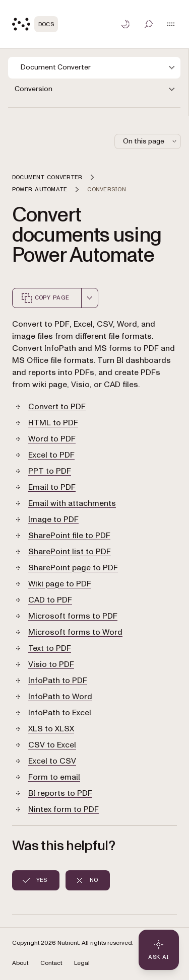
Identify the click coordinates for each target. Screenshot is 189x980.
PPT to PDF (50, 471)
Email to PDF (52, 487)
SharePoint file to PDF (69, 536)
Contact (51, 963)
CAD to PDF (50, 600)
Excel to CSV (52, 761)
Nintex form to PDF (64, 809)
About (20, 963)
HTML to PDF (53, 423)
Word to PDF (52, 439)
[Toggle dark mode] (125, 24)
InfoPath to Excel (60, 713)
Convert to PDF (57, 407)
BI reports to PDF (60, 793)
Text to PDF (50, 648)
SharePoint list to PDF (70, 552)
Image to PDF (53, 519)
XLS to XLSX (51, 729)
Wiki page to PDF (60, 584)
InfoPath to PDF (58, 681)
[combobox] (90, 298)
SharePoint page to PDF (73, 568)
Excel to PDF (51, 455)
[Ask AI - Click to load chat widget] (159, 950)
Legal (82, 963)
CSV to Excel (52, 745)
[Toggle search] (149, 24)
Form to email (54, 777)
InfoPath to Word (60, 697)
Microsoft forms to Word (75, 632)
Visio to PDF (51, 664)
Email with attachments (72, 503)
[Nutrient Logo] (35, 24)
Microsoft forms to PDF (73, 616)
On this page (151, 141)
